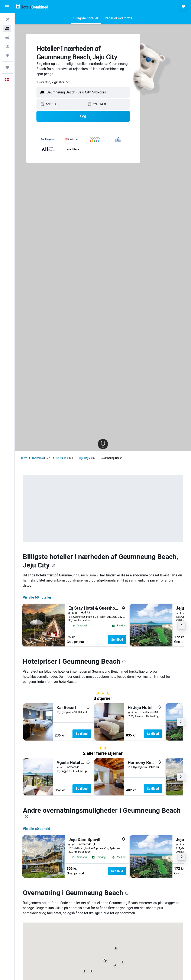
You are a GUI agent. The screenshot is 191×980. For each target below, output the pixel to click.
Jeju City (84, 458)
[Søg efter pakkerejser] (7, 46)
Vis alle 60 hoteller (37, 597)
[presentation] (53, 565)
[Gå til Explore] (7, 55)
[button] (7, 7)
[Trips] (7, 67)
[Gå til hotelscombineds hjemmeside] (32, 6)
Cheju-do (61, 458)
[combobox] (53, 82)
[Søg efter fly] (7, 20)
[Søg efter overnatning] (7, 29)
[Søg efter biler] (7, 37)
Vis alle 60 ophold (36, 829)
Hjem (24, 458)
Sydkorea (37, 458)
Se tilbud (117, 640)
